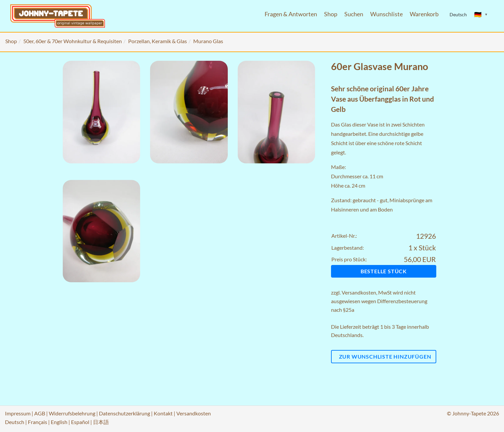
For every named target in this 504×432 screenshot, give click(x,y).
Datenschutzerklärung (125, 413)
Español (80, 422)
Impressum (18, 413)
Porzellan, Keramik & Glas (158, 41)
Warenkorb (424, 14)
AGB (40, 413)
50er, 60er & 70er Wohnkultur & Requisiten (73, 41)
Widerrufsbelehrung (72, 413)
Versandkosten (359, 292)
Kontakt (163, 413)
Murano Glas (208, 41)
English (59, 422)
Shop (331, 14)
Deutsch (15, 422)
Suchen (354, 14)
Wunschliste (386, 14)
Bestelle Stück (384, 271)
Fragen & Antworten (291, 14)
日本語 (101, 422)
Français (38, 422)
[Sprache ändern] (481, 15)
